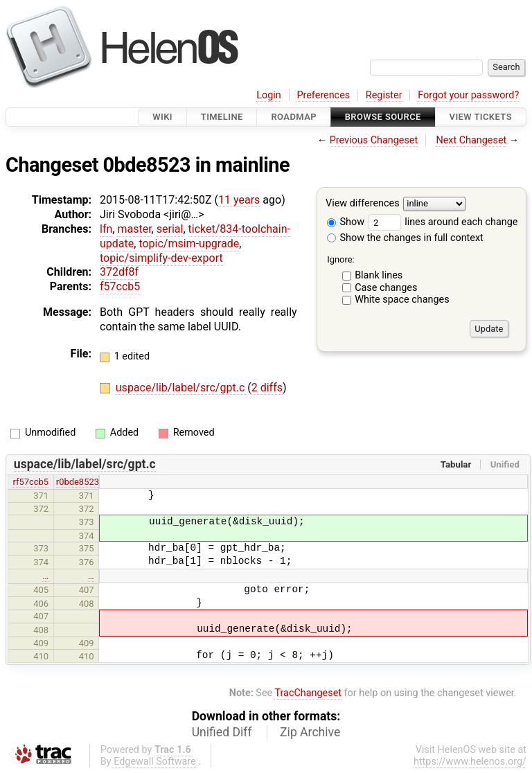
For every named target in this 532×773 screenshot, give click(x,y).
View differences (363, 204)
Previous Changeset (374, 140)
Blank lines (379, 275)
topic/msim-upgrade (189, 243)
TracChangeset (308, 693)
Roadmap (294, 117)
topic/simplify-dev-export (161, 258)
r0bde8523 (78, 482)
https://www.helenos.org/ (470, 762)
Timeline (222, 117)
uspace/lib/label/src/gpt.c (181, 388)
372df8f (119, 272)
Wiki (162, 117)
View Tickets (481, 117)
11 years (239, 200)
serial (170, 229)
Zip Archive (310, 732)
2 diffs (267, 388)
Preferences (323, 95)
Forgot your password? (468, 95)
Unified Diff (222, 732)
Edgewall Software (155, 762)
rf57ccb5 (30, 482)
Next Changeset (471, 140)
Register (384, 95)
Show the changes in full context (405, 238)
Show (346, 222)
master (134, 229)
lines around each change (443, 222)
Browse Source (383, 117)
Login (269, 95)
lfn (106, 229)
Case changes (386, 288)
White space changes (402, 300)
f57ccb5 (120, 286)
